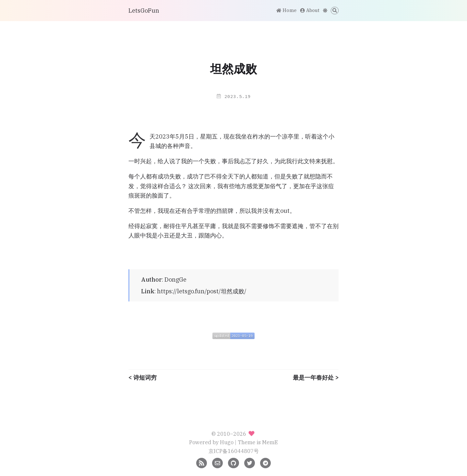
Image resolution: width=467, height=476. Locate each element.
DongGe (175, 280)
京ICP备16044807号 (234, 451)
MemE (270, 442)
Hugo (227, 442)
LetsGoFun (144, 11)
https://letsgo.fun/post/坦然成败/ (202, 291)
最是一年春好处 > (316, 378)
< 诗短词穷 (143, 378)
